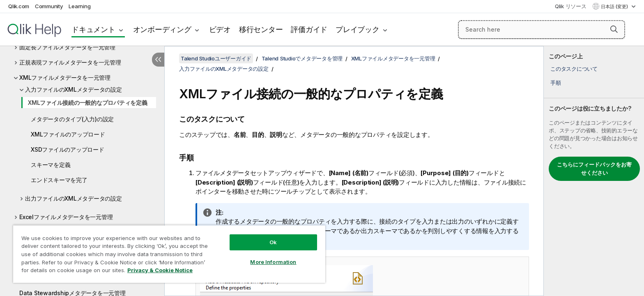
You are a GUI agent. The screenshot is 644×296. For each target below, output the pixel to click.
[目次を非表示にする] (158, 60)
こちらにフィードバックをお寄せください (594, 169)
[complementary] (594, 171)
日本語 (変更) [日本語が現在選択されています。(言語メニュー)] (615, 7)
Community (49, 6)
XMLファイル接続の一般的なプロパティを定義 (88, 103)
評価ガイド (309, 29)
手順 (556, 83)
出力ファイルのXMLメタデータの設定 (74, 198)
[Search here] (542, 30)
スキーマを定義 (51, 165)
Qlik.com (19, 6)
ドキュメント (93, 29)
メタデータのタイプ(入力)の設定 (72, 119)
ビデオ (220, 29)
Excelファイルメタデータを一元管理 (66, 217)
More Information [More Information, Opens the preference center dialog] (273, 262)
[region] (169, 254)
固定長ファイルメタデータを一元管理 (67, 47)
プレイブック (358, 29)
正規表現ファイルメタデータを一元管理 (70, 62)
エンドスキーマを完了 (59, 180)
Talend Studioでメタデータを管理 (302, 58)
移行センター (261, 29)
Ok (273, 242)
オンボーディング (162, 29)
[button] (614, 29)
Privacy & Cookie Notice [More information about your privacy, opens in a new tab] (160, 270)
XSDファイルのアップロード (68, 149)
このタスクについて (574, 69)
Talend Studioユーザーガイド (216, 58)
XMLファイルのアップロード (68, 134)
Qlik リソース (571, 6)
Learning (79, 6)
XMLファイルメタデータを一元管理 (65, 77)
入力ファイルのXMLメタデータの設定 (74, 89)
